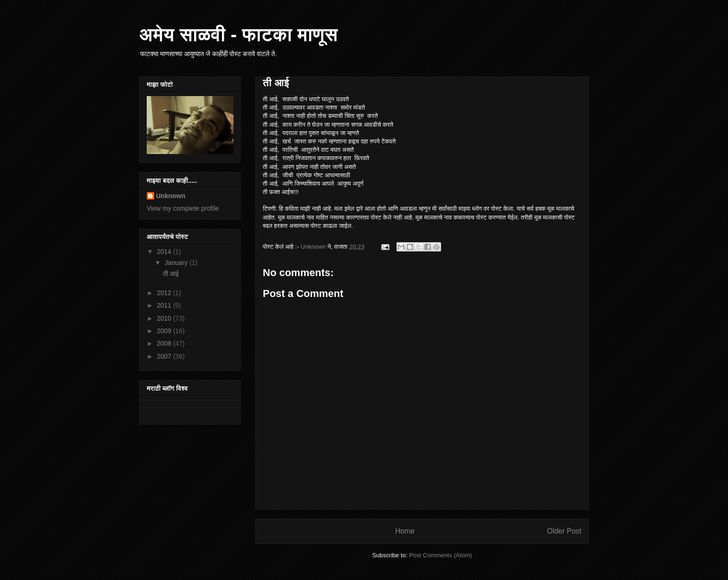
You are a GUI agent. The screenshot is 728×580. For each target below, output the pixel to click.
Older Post (564, 531)
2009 (165, 331)
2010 (165, 318)
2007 (165, 356)
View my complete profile (183, 208)
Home (405, 531)
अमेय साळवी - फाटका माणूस (239, 34)
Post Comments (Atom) (440, 555)
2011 (165, 305)
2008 (165, 343)
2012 (165, 293)
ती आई (171, 274)
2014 (165, 251)
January (177, 263)
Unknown (171, 196)
